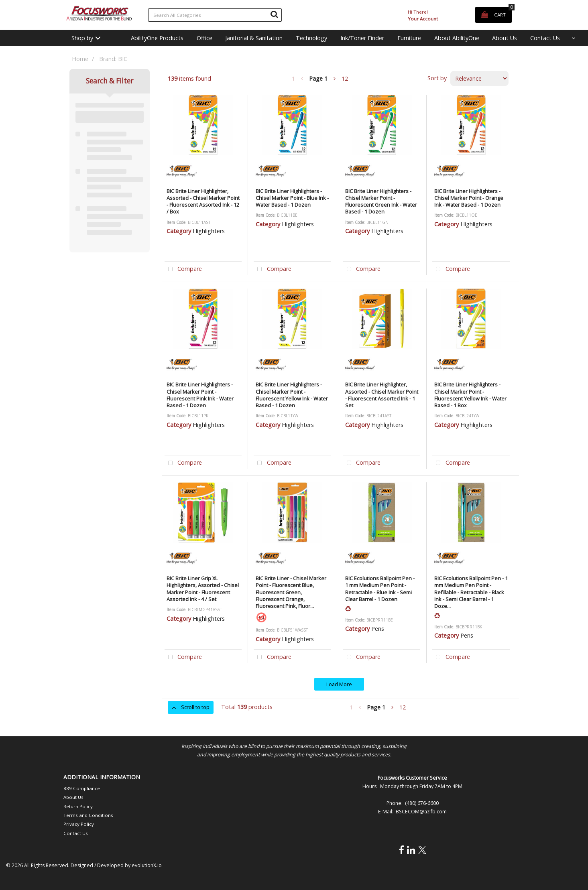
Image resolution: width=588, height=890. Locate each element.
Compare (183, 269)
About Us (505, 38)
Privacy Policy (79, 824)
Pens (378, 629)
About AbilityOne (457, 38)
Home (80, 59)
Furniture (409, 38)
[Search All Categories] (215, 15)
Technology (311, 38)
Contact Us (545, 38)
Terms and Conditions (88, 815)
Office (204, 38)
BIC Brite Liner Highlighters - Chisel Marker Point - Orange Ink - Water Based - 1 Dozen (469, 198)
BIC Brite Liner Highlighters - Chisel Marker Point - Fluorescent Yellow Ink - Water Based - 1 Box (470, 395)
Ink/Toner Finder (362, 38)
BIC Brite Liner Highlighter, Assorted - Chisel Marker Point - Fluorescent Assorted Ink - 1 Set (382, 395)
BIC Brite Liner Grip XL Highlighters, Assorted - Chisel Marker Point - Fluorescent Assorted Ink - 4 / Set (203, 589)
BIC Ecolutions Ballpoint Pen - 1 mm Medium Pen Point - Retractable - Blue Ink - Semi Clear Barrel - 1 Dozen (380, 589)
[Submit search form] (274, 14)
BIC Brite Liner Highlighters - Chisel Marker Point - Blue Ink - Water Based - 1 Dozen (292, 198)
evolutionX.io (147, 865)
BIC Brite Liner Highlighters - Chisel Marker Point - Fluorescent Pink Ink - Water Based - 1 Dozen (200, 395)
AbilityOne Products (157, 38)
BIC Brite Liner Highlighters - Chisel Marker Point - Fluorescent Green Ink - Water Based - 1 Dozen (381, 201)
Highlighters (209, 231)
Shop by (82, 38)
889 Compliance (82, 788)
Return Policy (78, 806)
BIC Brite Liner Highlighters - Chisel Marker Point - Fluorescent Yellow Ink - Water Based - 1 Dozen (292, 395)
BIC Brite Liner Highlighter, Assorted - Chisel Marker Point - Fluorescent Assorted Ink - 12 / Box (203, 201)
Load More (339, 684)
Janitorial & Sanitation (254, 38)
